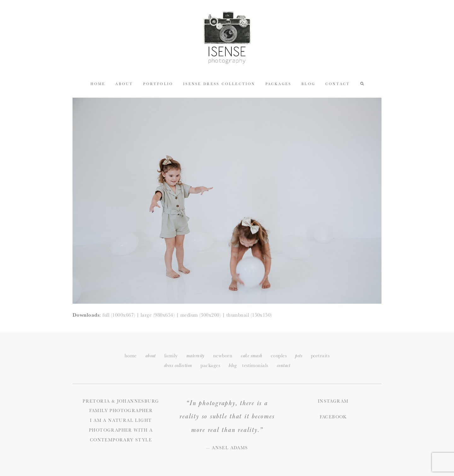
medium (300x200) (201, 315)
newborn (223, 356)
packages (210, 365)
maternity (195, 356)
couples (279, 356)
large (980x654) (158, 315)
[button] (362, 83)
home (131, 356)
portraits (320, 356)
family (171, 356)
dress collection (178, 366)
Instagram (333, 401)
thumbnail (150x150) (249, 315)
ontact (283, 366)
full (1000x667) (119, 315)
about (151, 356)
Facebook (333, 417)
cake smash (252, 356)
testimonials (255, 365)
